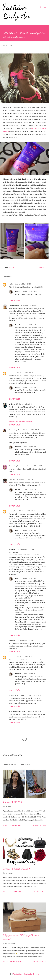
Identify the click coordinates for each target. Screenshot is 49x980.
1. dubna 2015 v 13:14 (34, 695)
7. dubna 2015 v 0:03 (29, 447)
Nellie (11, 284)
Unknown (12, 373)
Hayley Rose (13, 511)
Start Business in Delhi (17, 695)
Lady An (18, 291)
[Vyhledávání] (40, 4)
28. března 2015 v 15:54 (25, 480)
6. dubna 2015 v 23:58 (30, 291)
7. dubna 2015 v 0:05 (29, 489)
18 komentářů (16, 825)
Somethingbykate (15, 430)
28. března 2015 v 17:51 (27, 511)
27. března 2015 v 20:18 (23, 284)
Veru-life (12, 480)
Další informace (40, 825)
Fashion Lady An (16, 11)
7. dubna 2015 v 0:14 (29, 674)
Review (12, 268)
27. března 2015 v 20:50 (29, 306)
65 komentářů (16, 892)
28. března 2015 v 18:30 (26, 549)
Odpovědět (15, 301)
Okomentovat (16, 962)
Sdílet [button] (41, 268)
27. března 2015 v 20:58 (24, 404)
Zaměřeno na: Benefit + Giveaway (21, 421)
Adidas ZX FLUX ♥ (12, 802)
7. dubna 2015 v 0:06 (29, 530)
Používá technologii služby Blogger (24, 974)
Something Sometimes (17, 466)
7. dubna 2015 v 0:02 (29, 387)
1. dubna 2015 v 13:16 (34, 711)
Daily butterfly (14, 306)
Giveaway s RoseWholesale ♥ (16, 869)
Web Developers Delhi (17, 711)
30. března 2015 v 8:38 (25, 657)
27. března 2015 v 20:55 (25, 373)
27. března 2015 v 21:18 (31, 430)
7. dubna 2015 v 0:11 (29, 578)
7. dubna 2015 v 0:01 (29, 325)
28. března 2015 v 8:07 (34, 466)
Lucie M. (12, 404)
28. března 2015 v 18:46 (26, 641)
